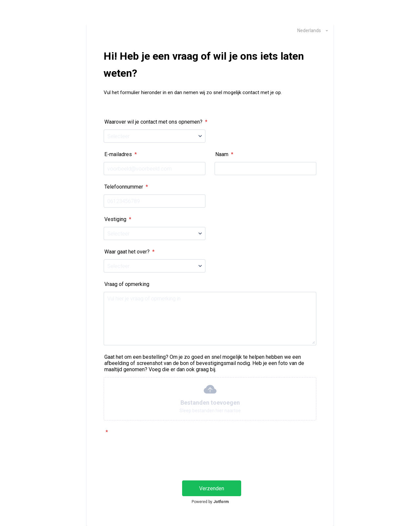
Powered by (210, 502)
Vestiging (118, 219)
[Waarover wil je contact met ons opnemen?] (155, 136)
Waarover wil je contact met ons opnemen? (156, 122)
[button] (210, 399)
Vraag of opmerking (127, 284)
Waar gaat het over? (129, 252)
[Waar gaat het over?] (155, 266)
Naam (224, 154)
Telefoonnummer (126, 187)
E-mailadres (121, 154)
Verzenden (212, 488)
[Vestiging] (155, 233)
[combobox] (309, 30)
